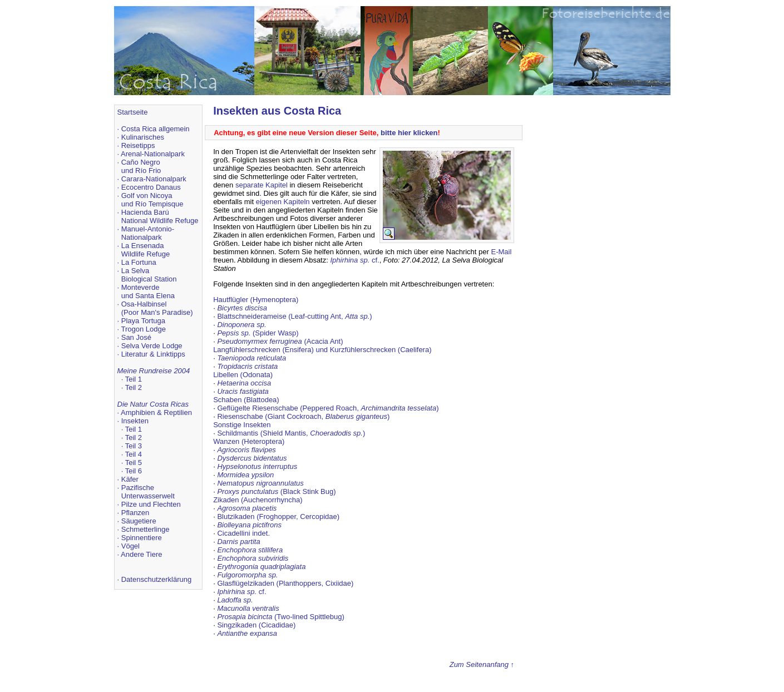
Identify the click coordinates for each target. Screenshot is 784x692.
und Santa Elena (148, 296)
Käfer (130, 479)
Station (165, 279)
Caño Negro (141, 162)
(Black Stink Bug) (276, 491)
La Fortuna (139, 262)
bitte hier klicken (409, 133)
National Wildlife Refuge (160, 221)
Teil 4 (134, 454)
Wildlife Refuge (146, 254)
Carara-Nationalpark (154, 179)
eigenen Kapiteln (283, 202)
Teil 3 (134, 446)
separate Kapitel (262, 185)
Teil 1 (134, 379)
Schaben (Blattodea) (246, 400)
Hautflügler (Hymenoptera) (256, 300)
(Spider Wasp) (258, 333)
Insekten (135, 421)
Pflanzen (135, 513)
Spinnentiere (142, 538)
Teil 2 (134, 387)
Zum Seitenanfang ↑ (482, 664)
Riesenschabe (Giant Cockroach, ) (303, 416)
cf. (354, 260)
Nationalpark (142, 237)
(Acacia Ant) (280, 341)
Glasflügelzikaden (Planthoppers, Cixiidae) (285, 583)
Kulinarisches (143, 137)
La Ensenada (143, 246)
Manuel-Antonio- (148, 229)
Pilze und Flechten (151, 504)
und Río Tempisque (152, 204)
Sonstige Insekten (242, 425)
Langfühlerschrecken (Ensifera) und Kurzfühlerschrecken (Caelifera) (322, 350)
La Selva (135, 271)
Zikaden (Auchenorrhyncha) (258, 500)
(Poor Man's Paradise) (157, 312)
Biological (137, 279)
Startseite (133, 112)
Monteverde (140, 287)
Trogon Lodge (144, 329)
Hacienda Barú (145, 212)
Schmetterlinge (146, 529)
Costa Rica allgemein (156, 129)
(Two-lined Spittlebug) (280, 617)
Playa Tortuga (143, 321)
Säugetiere (139, 521)
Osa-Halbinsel (144, 304)
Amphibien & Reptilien (156, 412)
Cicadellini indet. (243, 533)
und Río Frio (141, 170)
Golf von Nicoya (147, 196)
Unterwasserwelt (148, 496)
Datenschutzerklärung (156, 579)
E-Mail (501, 252)
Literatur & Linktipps (153, 354)
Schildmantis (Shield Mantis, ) (291, 433)
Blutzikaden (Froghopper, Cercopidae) (278, 516)
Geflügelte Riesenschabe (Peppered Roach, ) (328, 408)
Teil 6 (134, 471)
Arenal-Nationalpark (153, 154)
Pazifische (138, 488)
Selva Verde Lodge (152, 346)
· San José (134, 337)
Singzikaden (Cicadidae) (256, 625)
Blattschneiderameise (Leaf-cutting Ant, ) (294, 316)
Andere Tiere (141, 554)
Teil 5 (134, 463)
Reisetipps (138, 145)
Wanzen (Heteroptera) (249, 441)
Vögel (130, 546)
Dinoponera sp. (241, 325)
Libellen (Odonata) (243, 375)
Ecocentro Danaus (151, 187)
